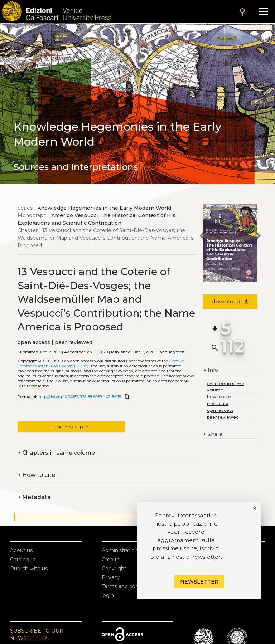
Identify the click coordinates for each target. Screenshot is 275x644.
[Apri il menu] (263, 12)
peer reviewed (74, 342)
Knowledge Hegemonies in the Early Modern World (104, 208)
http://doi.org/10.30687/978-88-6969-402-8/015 (80, 397)
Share (213, 435)
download (230, 301)
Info (211, 370)
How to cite (36, 475)
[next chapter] (257, 237)
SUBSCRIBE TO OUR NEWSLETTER (37, 635)
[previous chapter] (203, 237)
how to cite (219, 397)
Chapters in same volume (56, 453)
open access (34, 342)
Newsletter (199, 582)
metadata (218, 403)
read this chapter (71, 427)
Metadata (34, 497)
